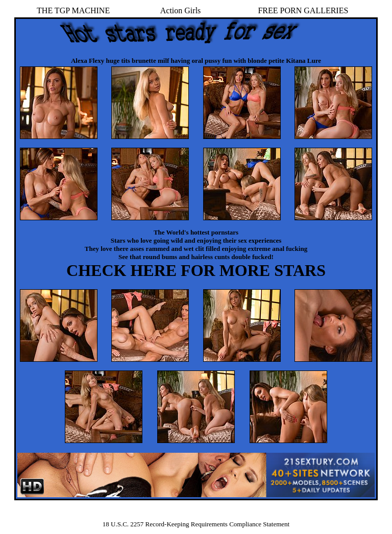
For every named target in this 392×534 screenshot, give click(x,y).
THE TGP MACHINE (73, 10)
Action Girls (181, 10)
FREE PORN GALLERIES (303, 10)
